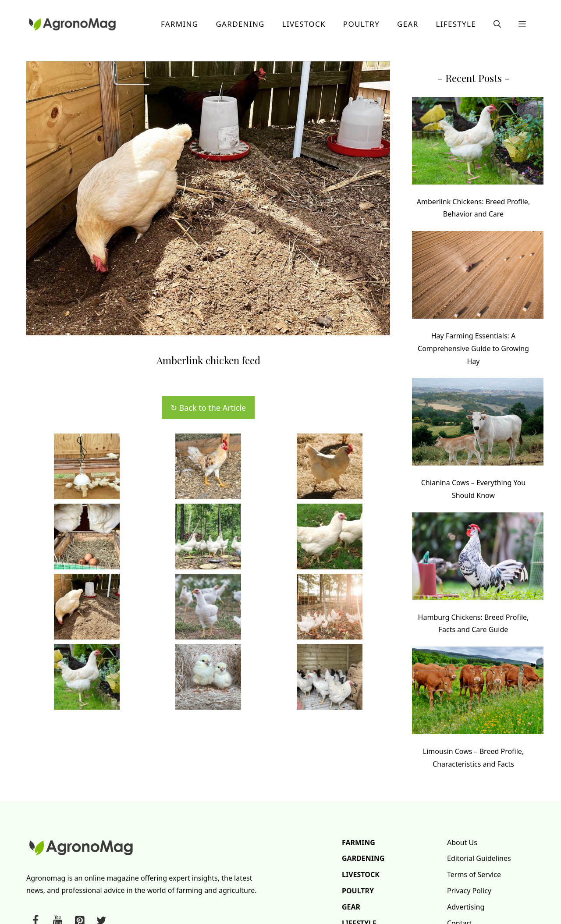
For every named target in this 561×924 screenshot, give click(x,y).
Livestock (304, 24)
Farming (180, 24)
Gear (408, 24)
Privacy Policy (469, 891)
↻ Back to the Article (208, 408)
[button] (497, 24)
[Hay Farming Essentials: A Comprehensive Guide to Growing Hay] (478, 277)
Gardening (240, 24)
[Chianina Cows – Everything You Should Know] (478, 424)
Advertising (466, 907)
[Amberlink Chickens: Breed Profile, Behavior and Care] (478, 143)
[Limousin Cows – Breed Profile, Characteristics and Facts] (478, 692)
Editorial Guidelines (479, 858)
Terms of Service (474, 874)
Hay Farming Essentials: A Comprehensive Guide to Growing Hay (473, 348)
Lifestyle (456, 24)
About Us (462, 842)
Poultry (361, 24)
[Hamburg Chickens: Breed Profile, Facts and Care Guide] (478, 558)
